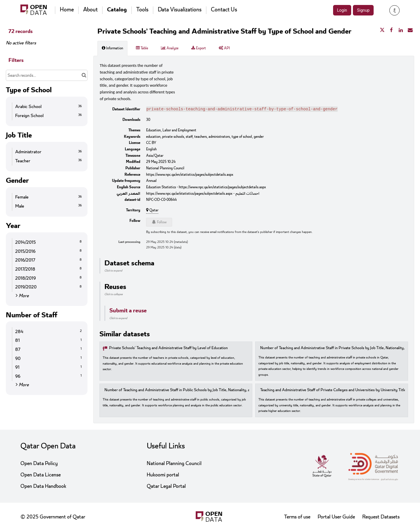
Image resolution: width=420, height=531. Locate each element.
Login (342, 10)
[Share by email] (410, 30)
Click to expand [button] (113, 271)
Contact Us (224, 10)
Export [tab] (199, 48)
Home (67, 10)
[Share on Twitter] (382, 30)
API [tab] (224, 48)
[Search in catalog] (84, 75)
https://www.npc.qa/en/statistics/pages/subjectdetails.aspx (190, 175)
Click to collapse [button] (114, 295)
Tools (142, 10)
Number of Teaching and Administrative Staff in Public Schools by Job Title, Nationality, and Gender (186, 391)
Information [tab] (112, 48)
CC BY (151, 143)
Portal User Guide (336, 517)
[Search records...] (47, 75)
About (90, 10)
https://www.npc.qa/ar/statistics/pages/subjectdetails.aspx (189, 194)
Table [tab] (142, 48)
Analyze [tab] (170, 48)
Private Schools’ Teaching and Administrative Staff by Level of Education (168, 349)
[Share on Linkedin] (401, 30)
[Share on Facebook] (391, 30)
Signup (363, 10)
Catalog (117, 10)
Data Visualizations (180, 10)
